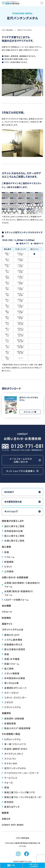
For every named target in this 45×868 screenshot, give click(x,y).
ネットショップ (22, 511)
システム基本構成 (12, 640)
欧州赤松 (8, 802)
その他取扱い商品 (11, 734)
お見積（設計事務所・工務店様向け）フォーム (21, 585)
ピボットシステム (11, 707)
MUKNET (22, 492)
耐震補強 (8, 562)
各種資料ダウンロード (14, 688)
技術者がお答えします (13, 521)
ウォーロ (7, 783)
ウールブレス (10, 778)
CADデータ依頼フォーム (15, 600)
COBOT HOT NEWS (13, 825)
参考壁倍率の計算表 (13, 678)
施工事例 (6, 547)
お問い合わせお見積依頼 (34, 865)
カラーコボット (10, 693)
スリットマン (9, 759)
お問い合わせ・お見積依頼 (15, 577)
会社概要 (6, 606)
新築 (5, 552)
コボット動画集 (11, 673)
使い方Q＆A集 (10, 683)
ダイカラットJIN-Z (12, 754)
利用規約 (6, 618)
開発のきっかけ (11, 635)
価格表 (5, 813)
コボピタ (7, 702)
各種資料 (6, 713)
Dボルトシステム (11, 739)
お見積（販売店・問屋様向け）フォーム (18, 593)
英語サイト (7, 624)
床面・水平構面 (11, 659)
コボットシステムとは (13, 629)
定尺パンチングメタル (14, 768)
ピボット (7, 567)
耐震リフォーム (10, 664)
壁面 (5, 654)
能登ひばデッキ (11, 807)
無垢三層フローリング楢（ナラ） (19, 792)
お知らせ (6, 819)
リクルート (7, 612)
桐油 (5, 787)
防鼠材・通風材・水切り (15, 749)
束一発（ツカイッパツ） (14, 744)
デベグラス (20, 773)
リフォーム (8, 557)
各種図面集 (9, 723)
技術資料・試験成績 (13, 718)
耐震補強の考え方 (12, 644)
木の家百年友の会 (22, 502)
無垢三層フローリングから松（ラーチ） (22, 797)
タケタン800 (9, 763)
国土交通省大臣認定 (14, 649)
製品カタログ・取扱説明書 (16, 728)
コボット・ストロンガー (14, 697)
